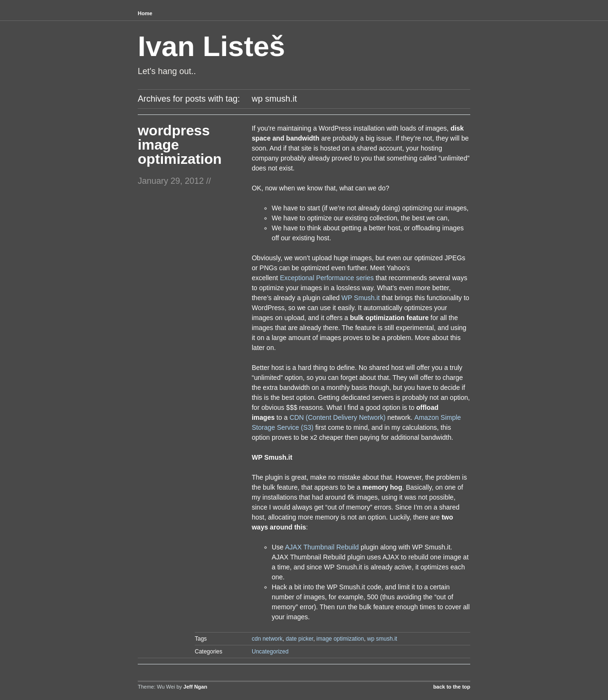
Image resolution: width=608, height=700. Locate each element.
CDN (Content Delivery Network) (337, 417)
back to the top (452, 687)
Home (145, 13)
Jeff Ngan (195, 687)
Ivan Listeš (211, 46)
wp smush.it (382, 639)
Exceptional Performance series (327, 278)
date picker (299, 639)
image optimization (340, 639)
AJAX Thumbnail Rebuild (322, 547)
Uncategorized (270, 652)
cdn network (267, 639)
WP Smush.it (361, 298)
